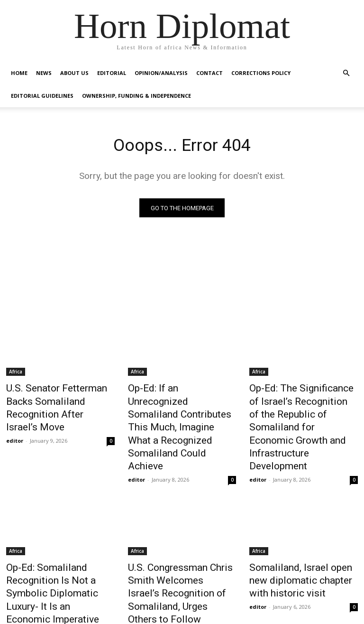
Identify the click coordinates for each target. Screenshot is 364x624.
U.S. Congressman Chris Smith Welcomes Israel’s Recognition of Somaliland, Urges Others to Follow (176, 546)
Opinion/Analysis (161, 73)
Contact (209, 73)
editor (15, 422)
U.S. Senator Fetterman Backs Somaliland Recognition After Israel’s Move (59, 400)
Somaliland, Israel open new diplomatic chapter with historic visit (299, 540)
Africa (16, 373)
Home (19, 73)
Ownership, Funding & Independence (136, 96)
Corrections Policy (261, 73)
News (44, 73)
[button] (346, 73)
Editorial (112, 73)
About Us (74, 73)
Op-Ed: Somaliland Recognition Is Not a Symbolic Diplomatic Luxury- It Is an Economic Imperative (59, 546)
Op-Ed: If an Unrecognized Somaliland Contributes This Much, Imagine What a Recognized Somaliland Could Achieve (181, 410)
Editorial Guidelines (42, 96)
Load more (182, 594)
